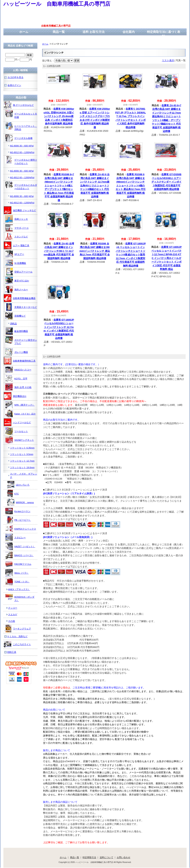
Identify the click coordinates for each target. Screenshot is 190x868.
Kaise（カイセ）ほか (20, 414)
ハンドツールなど (17, 422)
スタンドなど (17, 236)
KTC (12, 494)
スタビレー (15, 537)
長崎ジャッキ (17, 219)
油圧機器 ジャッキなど (20, 210)
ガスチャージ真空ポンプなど (21, 340)
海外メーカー (17, 289)
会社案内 (129, 32)
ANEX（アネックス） (19, 589)
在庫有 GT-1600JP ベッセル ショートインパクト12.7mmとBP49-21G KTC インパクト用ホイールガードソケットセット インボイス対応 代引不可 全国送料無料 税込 (167, 258)
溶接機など (15, 316)
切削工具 (12, 652)
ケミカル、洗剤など (17, 636)
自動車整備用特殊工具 (20, 361)
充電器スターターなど (21, 307)
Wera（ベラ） (17, 573)
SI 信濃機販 (16, 263)
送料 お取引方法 (93, 32)
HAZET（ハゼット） (20, 546)
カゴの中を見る (15, 77)
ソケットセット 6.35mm (22, 448)
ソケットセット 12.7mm (22, 461)
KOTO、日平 (16, 378)
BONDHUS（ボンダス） (20, 597)
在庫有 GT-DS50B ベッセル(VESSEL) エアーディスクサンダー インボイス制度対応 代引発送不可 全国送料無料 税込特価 (167, 182)
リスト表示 (168, 60)
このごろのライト (17, 644)
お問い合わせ (124, 857)
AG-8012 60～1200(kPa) (22, 152)
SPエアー (15, 254)
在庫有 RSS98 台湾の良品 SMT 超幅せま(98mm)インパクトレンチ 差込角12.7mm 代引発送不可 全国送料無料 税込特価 (95, 251)
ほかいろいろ (18, 485)
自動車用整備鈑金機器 (20, 298)
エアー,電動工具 (17, 245)
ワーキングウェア (17, 629)
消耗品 (13, 324)
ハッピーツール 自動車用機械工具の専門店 (57, 4)
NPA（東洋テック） (20, 405)
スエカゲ (13, 614)
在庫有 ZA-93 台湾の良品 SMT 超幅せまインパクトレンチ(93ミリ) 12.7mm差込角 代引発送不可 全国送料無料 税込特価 (59, 251)
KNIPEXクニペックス (21, 529)
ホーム (24, 32)
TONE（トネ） (17, 581)
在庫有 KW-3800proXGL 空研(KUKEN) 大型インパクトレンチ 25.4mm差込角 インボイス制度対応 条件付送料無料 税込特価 (59, 116)
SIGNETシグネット (20, 440)
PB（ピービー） (18, 520)
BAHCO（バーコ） (19, 555)
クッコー (13, 608)
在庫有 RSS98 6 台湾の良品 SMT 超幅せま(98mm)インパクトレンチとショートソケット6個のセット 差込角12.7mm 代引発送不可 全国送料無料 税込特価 (131, 185)
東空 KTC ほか (17, 281)
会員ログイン (14, 85)
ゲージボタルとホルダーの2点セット (21, 185)
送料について (107, 857)
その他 (12, 621)
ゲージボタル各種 (19, 138)
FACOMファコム (18, 564)
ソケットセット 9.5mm (22, 454)
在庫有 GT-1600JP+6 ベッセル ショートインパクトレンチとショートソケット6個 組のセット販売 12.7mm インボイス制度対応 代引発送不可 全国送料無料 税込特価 (131, 255)
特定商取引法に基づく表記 (164, 34)
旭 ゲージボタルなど (19, 105)
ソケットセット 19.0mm (22, 467)
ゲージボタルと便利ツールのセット (21, 160)
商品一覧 (59, 32)
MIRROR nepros (20, 502)
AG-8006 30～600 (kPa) (22, 146)
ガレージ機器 (17, 352)
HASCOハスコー (18, 370)
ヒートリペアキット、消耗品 (21, 126)
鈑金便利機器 (17, 331)
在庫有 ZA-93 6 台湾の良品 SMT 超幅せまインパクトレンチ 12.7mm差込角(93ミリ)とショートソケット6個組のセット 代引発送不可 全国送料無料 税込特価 (95, 185)
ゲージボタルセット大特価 (21, 114)
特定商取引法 (89, 857)
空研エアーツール (19, 272)
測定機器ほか (15, 396)
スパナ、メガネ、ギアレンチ (24, 475)
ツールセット (17, 431)
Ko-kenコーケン (18, 511)
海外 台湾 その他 (18, 387)
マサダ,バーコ (17, 228)
